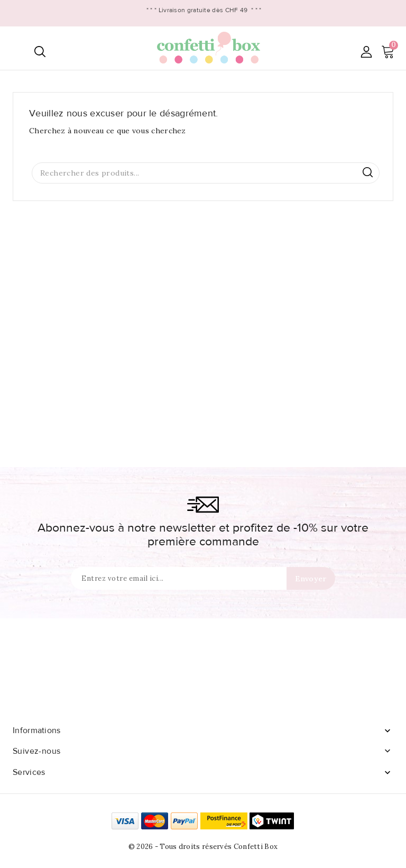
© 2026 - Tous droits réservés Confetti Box (203, 847)
